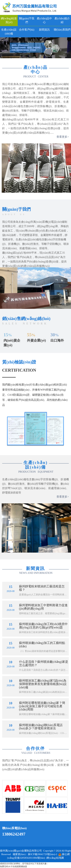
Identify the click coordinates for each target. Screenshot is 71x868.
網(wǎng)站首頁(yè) (9, 20)
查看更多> (63, 137)
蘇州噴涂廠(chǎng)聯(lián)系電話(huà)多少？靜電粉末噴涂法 (41, 727)
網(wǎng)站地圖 (55, 858)
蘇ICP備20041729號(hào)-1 (43, 854)
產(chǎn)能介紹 (62, 20)
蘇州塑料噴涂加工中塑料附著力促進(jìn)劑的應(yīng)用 (43, 607)
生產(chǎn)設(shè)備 (9, 32)
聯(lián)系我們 (62, 30)
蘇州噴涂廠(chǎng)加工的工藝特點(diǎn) (42, 645)
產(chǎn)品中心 (44, 20)
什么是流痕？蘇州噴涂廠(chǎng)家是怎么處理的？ (44, 663)
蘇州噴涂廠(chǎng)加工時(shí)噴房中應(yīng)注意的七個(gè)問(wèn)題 (43, 626)
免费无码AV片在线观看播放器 (13, 866)
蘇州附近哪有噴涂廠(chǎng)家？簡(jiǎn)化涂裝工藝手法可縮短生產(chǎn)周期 (42, 706)
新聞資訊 (44, 30)
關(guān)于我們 (27, 20)
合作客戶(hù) (27, 30)
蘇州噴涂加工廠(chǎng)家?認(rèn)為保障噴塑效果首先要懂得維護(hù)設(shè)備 (43, 684)
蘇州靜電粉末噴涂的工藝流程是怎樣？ (42, 588)
